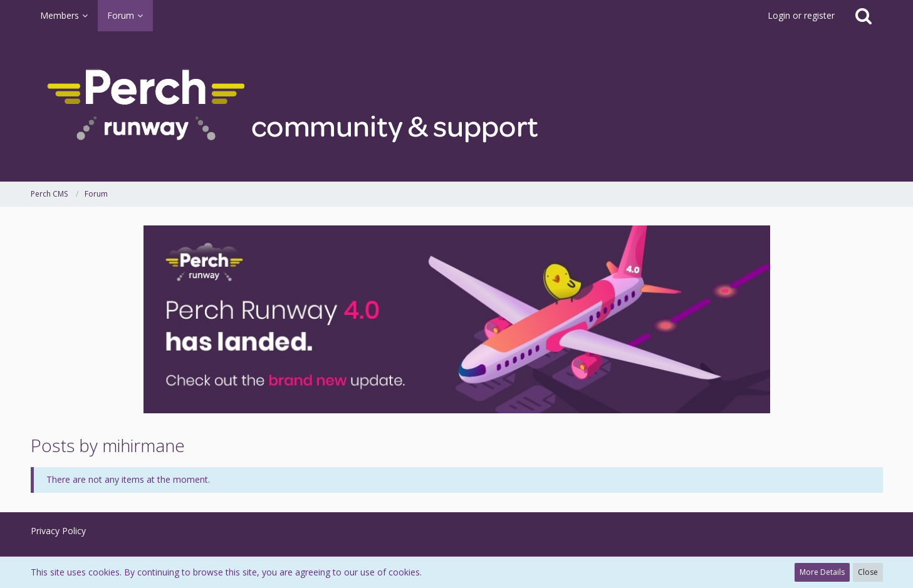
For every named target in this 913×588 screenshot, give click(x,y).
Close (868, 572)
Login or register (801, 15)
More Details (822, 572)
